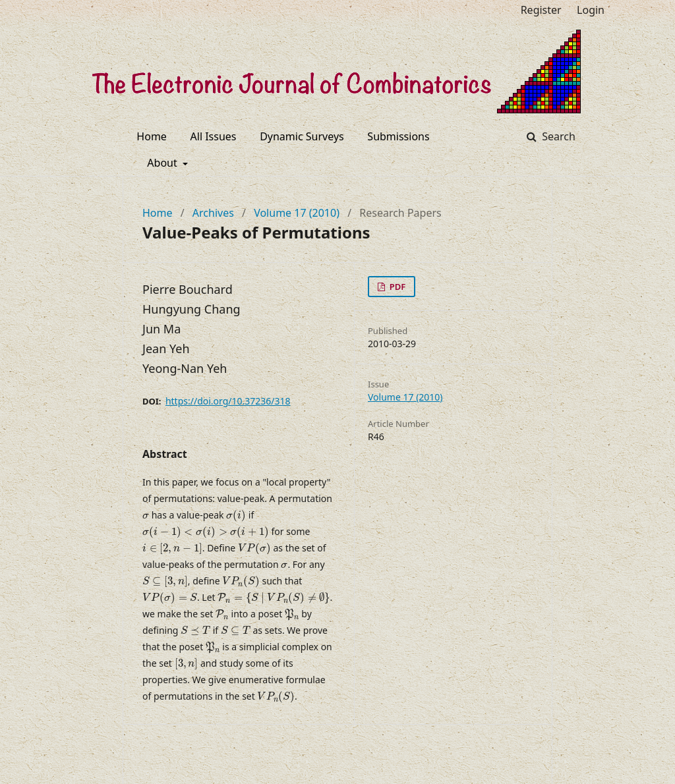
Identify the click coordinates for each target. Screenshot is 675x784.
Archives (213, 213)
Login (591, 10)
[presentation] (146, 517)
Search (557, 136)
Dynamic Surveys (302, 136)
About (163, 163)
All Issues (214, 136)
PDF (396, 287)
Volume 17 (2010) (297, 213)
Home (152, 136)
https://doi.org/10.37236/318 (228, 401)
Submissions (398, 136)
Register (541, 10)
